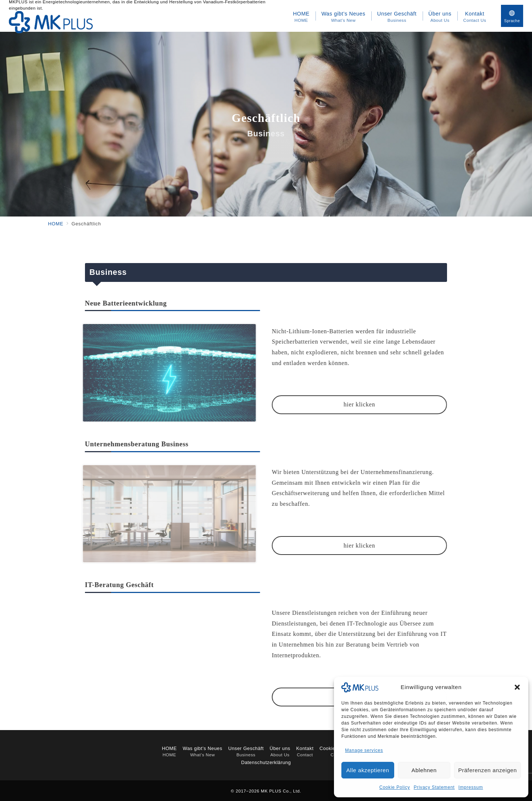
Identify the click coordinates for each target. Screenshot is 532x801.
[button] (517, 687)
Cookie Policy (395, 787)
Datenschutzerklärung (266, 762)
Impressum (471, 787)
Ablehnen (424, 770)
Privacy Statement (434, 787)
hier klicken (350, 404)
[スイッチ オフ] (512, 16)
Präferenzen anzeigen (487, 770)
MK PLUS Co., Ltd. (281, 791)
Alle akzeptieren (368, 770)
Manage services (364, 750)
